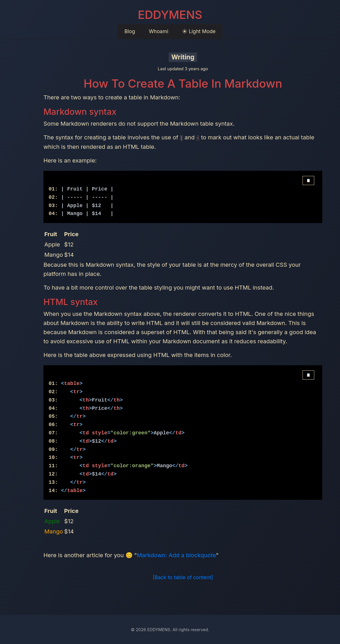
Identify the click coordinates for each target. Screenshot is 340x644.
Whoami (158, 31)
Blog (130, 31)
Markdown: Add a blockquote (176, 555)
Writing (183, 57)
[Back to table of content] (183, 577)
